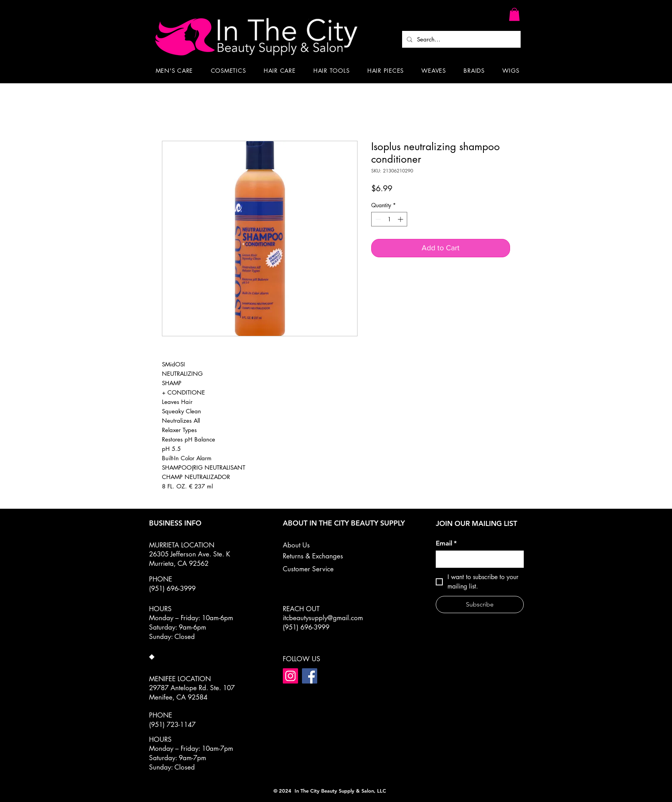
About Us (296, 545)
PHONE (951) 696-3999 (172, 584)
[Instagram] (290, 676)
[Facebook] (310, 676)
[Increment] (401, 219)
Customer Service (308, 569)
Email (446, 543)
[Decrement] (377, 219)
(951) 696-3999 (306, 627)
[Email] (477, 559)
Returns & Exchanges (313, 556)
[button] (514, 14)
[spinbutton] (389, 219)
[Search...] (461, 39)
